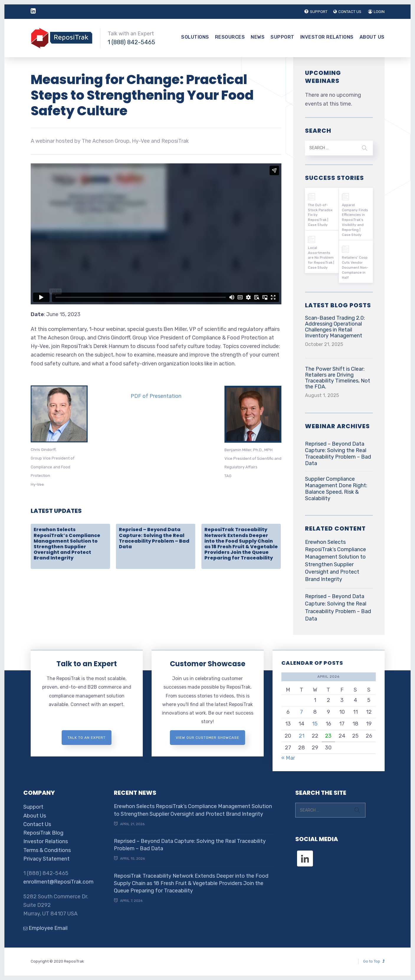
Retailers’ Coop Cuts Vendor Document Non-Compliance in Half (355, 267)
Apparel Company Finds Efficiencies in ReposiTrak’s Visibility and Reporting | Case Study (355, 220)
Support (282, 37)
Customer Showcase (208, 664)
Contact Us (37, 824)
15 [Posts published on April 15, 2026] (315, 724)
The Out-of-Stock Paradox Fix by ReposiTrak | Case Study (320, 215)
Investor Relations (327, 37)
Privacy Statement (46, 859)
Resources (230, 37)
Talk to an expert (87, 738)
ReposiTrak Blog (43, 833)
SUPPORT (316, 12)
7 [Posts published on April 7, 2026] (301, 712)
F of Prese (151, 396)
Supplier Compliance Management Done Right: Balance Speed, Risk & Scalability (336, 489)
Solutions (195, 37)
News (258, 37)
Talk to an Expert (87, 664)
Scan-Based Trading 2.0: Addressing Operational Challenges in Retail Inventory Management (335, 327)
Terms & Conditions (47, 850)
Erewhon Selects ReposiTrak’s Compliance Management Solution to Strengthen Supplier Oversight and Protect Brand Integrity (67, 544)
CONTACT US (347, 12)
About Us (372, 37)
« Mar (288, 758)
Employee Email (45, 928)
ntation (172, 396)
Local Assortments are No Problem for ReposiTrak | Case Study (321, 258)
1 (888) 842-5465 (131, 42)
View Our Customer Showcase (207, 738)
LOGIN (376, 12)
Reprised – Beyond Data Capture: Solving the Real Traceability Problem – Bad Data (154, 538)
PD (134, 396)
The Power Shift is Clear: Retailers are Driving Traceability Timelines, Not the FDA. (338, 378)
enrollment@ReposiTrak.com (58, 882)
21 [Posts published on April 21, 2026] (302, 736)
